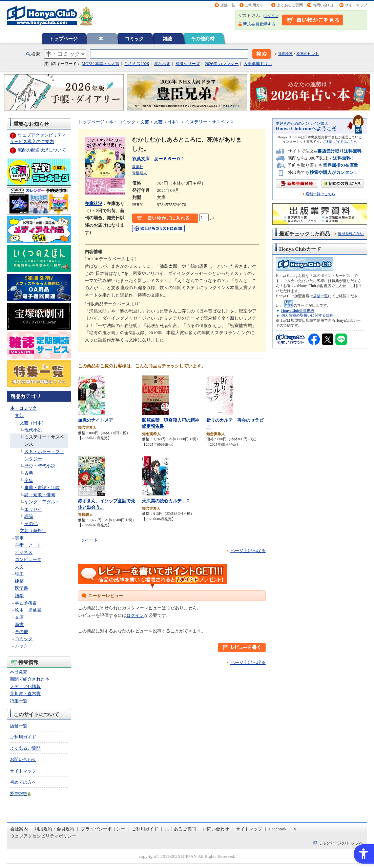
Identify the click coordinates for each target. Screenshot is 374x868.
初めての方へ (23, 782)
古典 (29, 473)
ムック (22, 646)
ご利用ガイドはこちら (340, 142)
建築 (19, 581)
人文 (19, 567)
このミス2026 (137, 64)
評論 (29, 516)
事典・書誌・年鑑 (42, 488)
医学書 (22, 588)
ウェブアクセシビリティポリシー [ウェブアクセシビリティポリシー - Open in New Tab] (43, 836)
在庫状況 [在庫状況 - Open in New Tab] (93, 204)
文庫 (19, 617)
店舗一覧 (228, 5)
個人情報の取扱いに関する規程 (307, 315)
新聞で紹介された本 (30, 679)
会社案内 (19, 829)
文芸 (19, 415)
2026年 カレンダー (222, 64)
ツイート (89, 540)
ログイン (271, 16)
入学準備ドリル (258, 64)
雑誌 (167, 39)
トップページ (63, 39)
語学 (19, 596)
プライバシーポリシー (103, 829)
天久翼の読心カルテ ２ (166, 501)
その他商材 (203, 39)
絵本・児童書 (28, 610)
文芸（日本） (33, 423)
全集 (29, 480)
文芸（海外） (33, 531)
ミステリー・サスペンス (210, 122)
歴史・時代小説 (40, 466)
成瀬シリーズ (188, 64)
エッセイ (33, 509)
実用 (19, 538)
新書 (19, 624)
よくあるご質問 (290, 5)
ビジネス (24, 552)
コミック (134, 39)
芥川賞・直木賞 (25, 694)
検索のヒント (308, 54)
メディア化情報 (25, 687)
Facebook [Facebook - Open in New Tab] (278, 829)
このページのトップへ (341, 843)
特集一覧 (19, 701)
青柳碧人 (140, 173)
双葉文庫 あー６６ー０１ (159, 159)
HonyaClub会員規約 (298, 310)
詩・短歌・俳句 (40, 495)
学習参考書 (26, 603)
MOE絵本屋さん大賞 (100, 64)
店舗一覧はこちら (320, 194)
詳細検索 (285, 54)
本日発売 (19, 672)
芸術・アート (28, 545)
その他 (31, 523)
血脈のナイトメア (96, 420)
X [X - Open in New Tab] (295, 829)
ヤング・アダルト (42, 502)
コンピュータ (28, 559)
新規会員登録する (259, 24)
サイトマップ (356, 5)
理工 (19, 574)
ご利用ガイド (256, 5)
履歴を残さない (351, 234)
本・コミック (23, 408)
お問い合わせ (324, 5)
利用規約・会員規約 (54, 829)
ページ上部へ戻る (248, 551)
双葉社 (138, 167)
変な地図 (162, 64)
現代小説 (33, 430)
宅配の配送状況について (42, 150)
